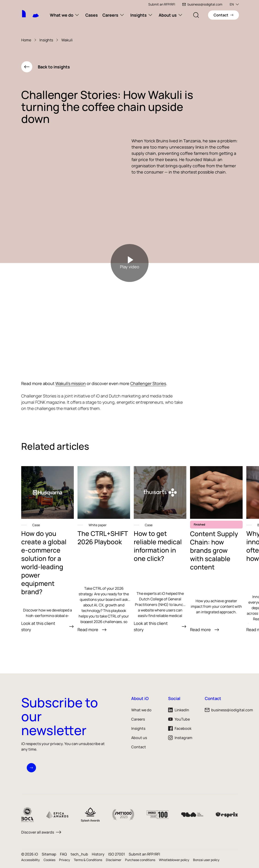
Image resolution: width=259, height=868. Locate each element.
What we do (62, 15)
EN (234, 4)
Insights (138, 15)
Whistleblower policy (174, 860)
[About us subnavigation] (180, 15)
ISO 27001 (117, 854)
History (98, 854)
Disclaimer (114, 860)
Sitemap (49, 854)
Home (26, 40)
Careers (110, 15)
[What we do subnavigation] (77, 15)
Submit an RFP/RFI (162, 4)
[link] (48, 549)
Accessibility (31, 860)
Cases (92, 15)
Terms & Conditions (88, 860)
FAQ (63, 854)
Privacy (65, 860)
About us (168, 15)
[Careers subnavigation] (122, 15)
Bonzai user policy (206, 860)
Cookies (49, 860)
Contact (139, 747)
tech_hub (79, 854)
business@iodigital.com (202, 4)
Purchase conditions (140, 860)
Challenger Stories (148, 383)
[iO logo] (33, 11)
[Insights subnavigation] (150, 15)
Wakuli (67, 40)
